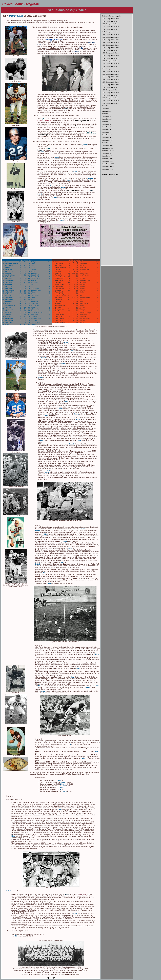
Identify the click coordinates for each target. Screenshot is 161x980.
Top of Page (51, 978)
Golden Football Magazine (21, 4)
